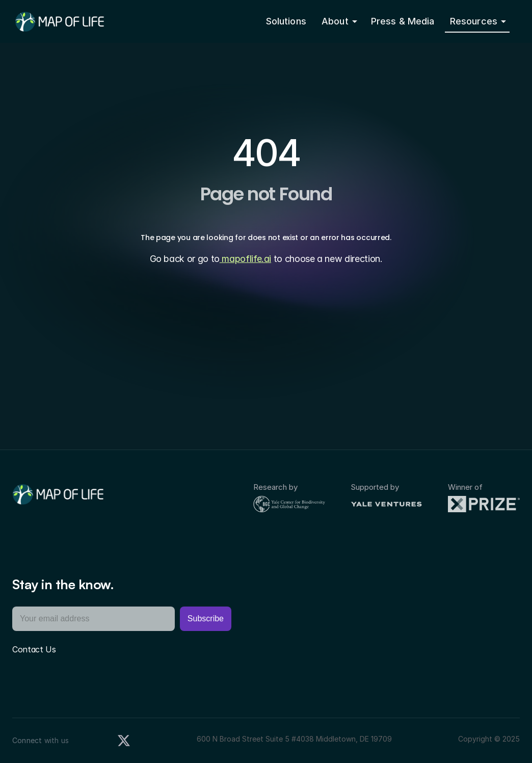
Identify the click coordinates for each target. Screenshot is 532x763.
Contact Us (34, 649)
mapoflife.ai (245, 259)
